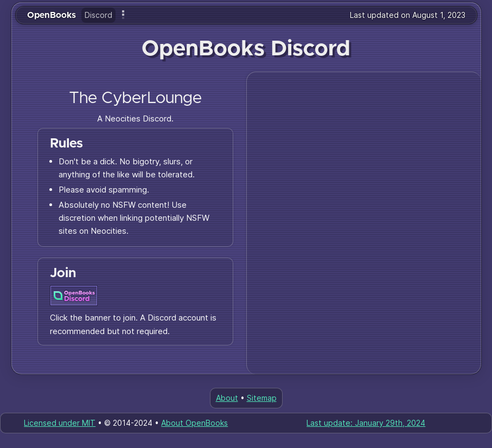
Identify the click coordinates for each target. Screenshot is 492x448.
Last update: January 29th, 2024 (366, 423)
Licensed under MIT (60, 423)
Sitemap (262, 398)
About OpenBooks (194, 423)
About (227, 398)
